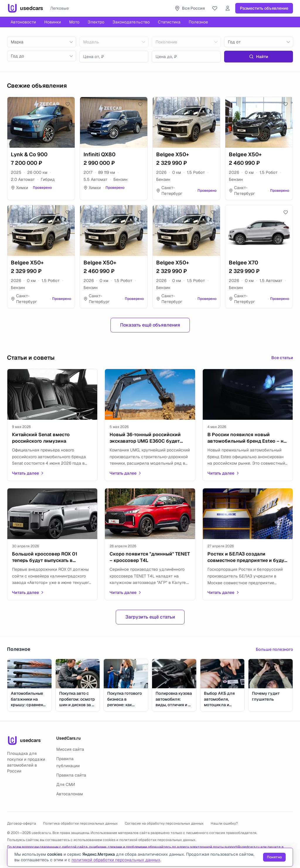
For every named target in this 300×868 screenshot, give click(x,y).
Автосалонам (70, 794)
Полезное (198, 22)
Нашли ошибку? (224, 823)
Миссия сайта (70, 749)
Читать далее (28, 473)
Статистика (169, 22)
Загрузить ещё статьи (150, 617)
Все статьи (282, 358)
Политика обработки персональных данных (80, 823)
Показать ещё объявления (150, 325)
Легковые (59, 8)
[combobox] (42, 42)
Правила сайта (71, 775)
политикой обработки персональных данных (157, 840)
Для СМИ (66, 784)
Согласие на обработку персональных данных (164, 823)
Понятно (274, 857)
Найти (259, 57)
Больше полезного (274, 649)
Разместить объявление (264, 8)
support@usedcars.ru (242, 847)
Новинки (53, 22)
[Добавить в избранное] (68, 104)
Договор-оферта (22, 823)
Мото (74, 22)
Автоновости (23, 22)
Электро (96, 22)
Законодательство (131, 22)
